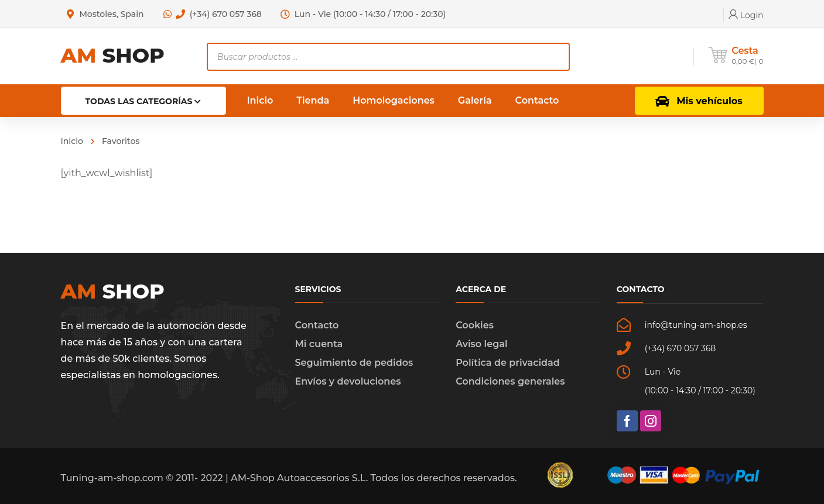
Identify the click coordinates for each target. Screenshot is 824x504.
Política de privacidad (508, 363)
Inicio (72, 141)
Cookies (475, 325)
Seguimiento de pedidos (354, 363)
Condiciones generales (510, 381)
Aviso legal (481, 344)
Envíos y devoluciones (348, 381)
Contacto (317, 325)
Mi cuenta (319, 344)
